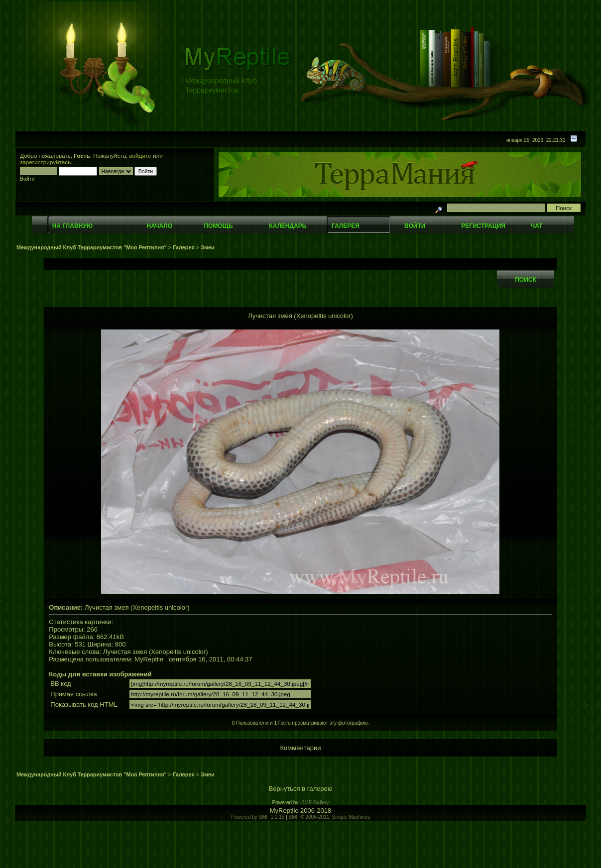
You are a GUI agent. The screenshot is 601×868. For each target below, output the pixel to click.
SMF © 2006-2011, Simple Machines (329, 817)
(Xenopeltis (165, 652)
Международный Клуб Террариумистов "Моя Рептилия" (92, 247)
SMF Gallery (315, 803)
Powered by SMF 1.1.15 (258, 817)
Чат (537, 226)
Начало (160, 226)
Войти (415, 226)
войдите (140, 156)
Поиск (526, 280)
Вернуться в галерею (301, 789)
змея (140, 652)
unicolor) (196, 652)
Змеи (207, 247)
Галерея (346, 226)
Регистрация (483, 226)
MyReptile (149, 659)
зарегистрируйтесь (45, 162)
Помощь (218, 226)
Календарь (288, 226)
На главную (72, 226)
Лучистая (117, 652)
